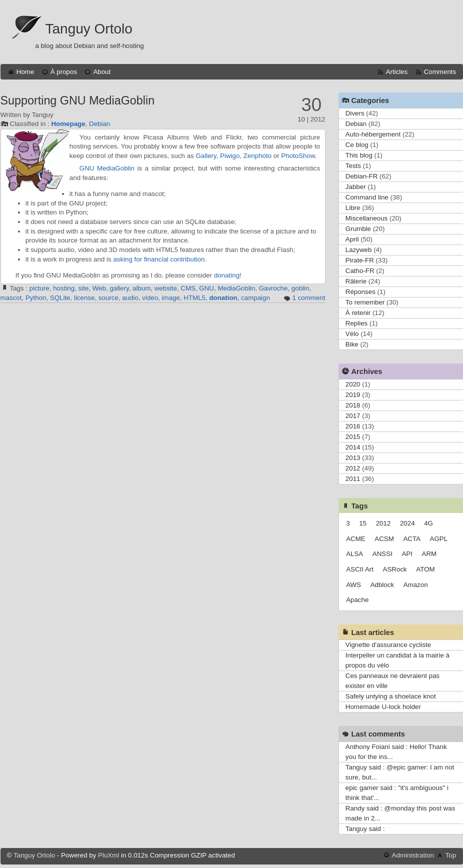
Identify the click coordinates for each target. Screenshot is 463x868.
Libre (353, 208)
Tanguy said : (365, 829)
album (141, 288)
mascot (11, 298)
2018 (353, 405)
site (84, 288)
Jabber (356, 187)
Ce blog (357, 145)
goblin (300, 288)
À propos (64, 72)
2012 (353, 468)
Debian (99, 124)
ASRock (395, 569)
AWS (353, 585)
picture (39, 288)
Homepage (68, 124)
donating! (228, 275)
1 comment (309, 298)
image (171, 298)
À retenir (358, 313)
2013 (353, 458)
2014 (353, 447)
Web (99, 288)
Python (36, 298)
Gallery (206, 156)
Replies (356, 323)
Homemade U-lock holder (383, 707)
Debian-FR (361, 176)
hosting (64, 288)
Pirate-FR (360, 260)
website (166, 288)
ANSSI (382, 554)
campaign (255, 298)
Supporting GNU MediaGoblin (78, 100)
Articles (397, 72)
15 (363, 523)
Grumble (358, 229)
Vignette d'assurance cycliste (388, 645)
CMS (188, 288)
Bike (352, 344)
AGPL (439, 539)
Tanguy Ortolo (89, 29)
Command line (367, 197)
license (84, 298)
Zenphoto (257, 156)
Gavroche (273, 288)
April (352, 239)
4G (428, 523)
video (150, 298)
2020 (353, 384)
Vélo (352, 334)
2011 (353, 479)
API (407, 554)
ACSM (384, 539)
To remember (365, 302)
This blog (359, 155)
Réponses (360, 292)
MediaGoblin (236, 288)
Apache (357, 600)
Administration (413, 855)
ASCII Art (360, 569)
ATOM (425, 569)
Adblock (382, 585)
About (102, 72)
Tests (353, 166)
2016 (353, 426)
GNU (206, 288)
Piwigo (230, 156)
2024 (407, 523)
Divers (355, 113)
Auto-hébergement (373, 134)
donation (223, 298)
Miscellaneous (366, 218)
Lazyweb (359, 250)
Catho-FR (360, 271)
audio (130, 298)
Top (451, 855)
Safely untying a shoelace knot (391, 696)
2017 (353, 416)
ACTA (412, 539)
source (108, 298)
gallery (119, 288)
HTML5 (194, 298)
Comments (440, 72)
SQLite (60, 298)
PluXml (108, 855)
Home (25, 72)
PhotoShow (298, 156)
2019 (353, 395)
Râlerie (356, 281)
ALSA (354, 554)
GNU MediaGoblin (107, 168)
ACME (356, 539)
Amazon (416, 585)
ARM (429, 554)
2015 (353, 437)
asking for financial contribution (159, 259)
